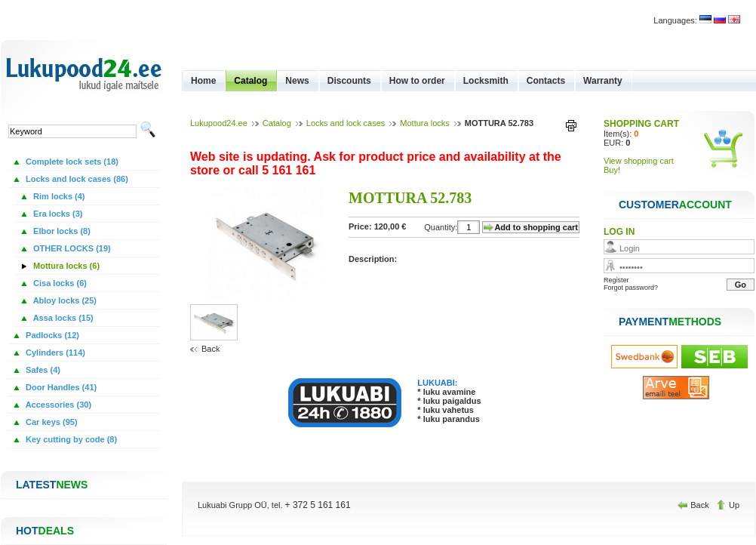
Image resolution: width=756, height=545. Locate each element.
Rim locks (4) (58, 196)
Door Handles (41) (60, 387)
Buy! (612, 170)
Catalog (250, 81)
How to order (417, 81)
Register (616, 280)
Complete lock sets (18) (71, 162)
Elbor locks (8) (61, 231)
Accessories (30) (57, 405)
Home (203, 81)
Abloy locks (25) (64, 300)
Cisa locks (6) (59, 283)
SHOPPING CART (641, 124)
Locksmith (486, 81)
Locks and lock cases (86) (76, 179)
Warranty (603, 81)
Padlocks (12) (51, 335)
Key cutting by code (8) (70, 439)
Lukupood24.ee (219, 123)
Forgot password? (631, 288)
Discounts (349, 81)
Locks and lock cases (346, 123)
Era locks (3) (57, 214)
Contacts (546, 81)
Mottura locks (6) (65, 266)
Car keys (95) (51, 422)
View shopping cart (639, 161)
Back (211, 349)
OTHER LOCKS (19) (71, 248)
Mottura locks (424, 123)
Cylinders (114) (54, 353)
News (297, 81)
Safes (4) (42, 370)
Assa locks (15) (62, 318)
